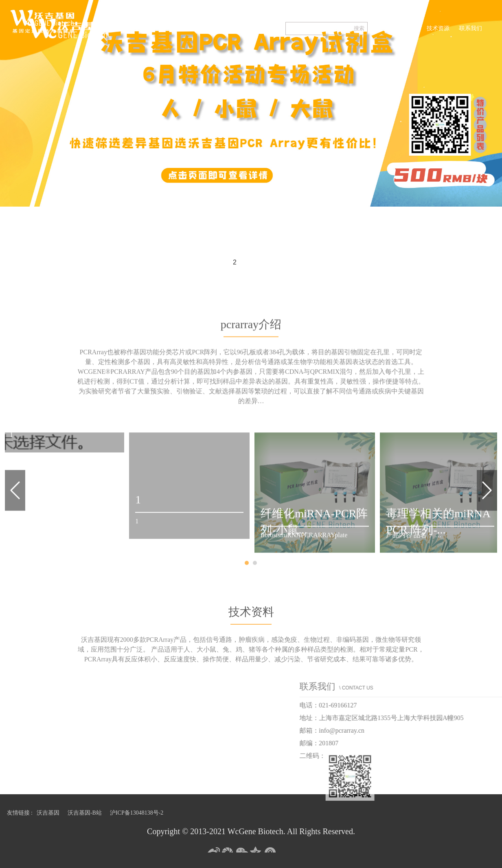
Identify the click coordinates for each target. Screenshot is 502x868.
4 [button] (267, 263)
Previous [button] (15, 536)
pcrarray (408, 28)
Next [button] (487, 536)
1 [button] (219, 263)
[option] (251, 103)
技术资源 (438, 28)
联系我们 (471, 28)
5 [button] (284, 263)
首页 (383, 28)
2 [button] (235, 262)
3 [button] (251, 263)
